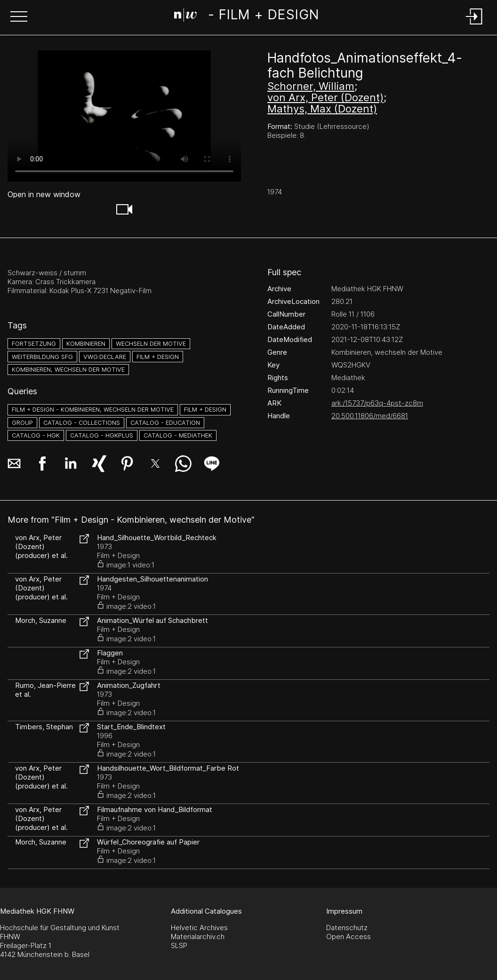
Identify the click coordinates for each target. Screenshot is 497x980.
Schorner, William (311, 86)
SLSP (179, 945)
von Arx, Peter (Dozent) (325, 97)
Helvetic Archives (199, 928)
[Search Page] (246, 16)
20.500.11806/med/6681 (370, 416)
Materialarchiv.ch (198, 936)
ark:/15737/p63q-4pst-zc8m (377, 403)
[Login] (474, 25)
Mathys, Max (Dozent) (322, 109)
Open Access (349, 936)
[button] (19, 17)
